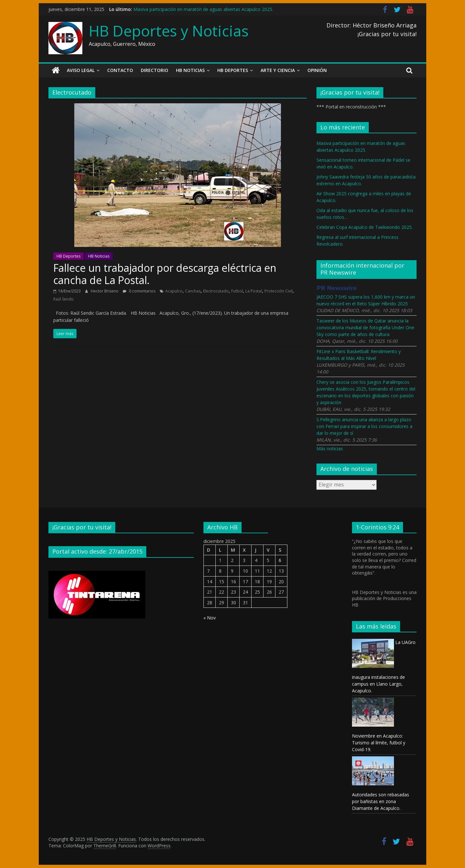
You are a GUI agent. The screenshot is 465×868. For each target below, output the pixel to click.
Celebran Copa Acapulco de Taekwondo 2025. (365, 227)
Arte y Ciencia (278, 70)
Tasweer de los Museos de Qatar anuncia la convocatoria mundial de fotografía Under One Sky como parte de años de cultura (365, 327)
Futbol (237, 291)
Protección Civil (279, 291)
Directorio (155, 70)
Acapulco (174, 291)
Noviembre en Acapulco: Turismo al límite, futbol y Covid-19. (379, 743)
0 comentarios (139, 291)
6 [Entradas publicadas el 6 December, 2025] (280, 560)
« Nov (210, 618)
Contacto (120, 70)
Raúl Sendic (64, 299)
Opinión (317, 70)
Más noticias (330, 449)
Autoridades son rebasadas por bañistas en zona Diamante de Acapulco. (381, 801)
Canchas (193, 291)
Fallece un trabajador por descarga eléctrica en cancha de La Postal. (165, 274)
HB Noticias (190, 70)
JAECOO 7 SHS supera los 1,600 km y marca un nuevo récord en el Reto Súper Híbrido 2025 (366, 300)
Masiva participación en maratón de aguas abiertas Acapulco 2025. (203, 9)
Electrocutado (216, 291)
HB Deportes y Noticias (169, 31)
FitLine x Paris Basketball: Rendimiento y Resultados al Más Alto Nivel (359, 355)
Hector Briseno (105, 291)
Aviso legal (81, 70)
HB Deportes (233, 70)
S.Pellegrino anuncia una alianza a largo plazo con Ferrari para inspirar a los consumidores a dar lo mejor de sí (364, 426)
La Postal (254, 291)
